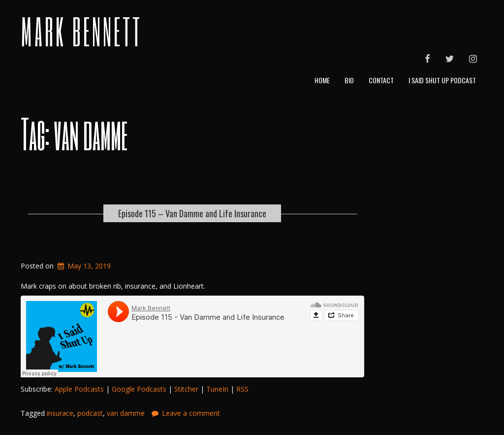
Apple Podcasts (79, 389)
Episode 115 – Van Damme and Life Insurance (192, 213)
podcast (90, 413)
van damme (126, 413)
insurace (60, 413)
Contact (381, 80)
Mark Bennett (81, 31)
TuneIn (217, 389)
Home (322, 80)
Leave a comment (191, 413)
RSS (242, 389)
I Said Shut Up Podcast (442, 80)
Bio (349, 80)
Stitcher (186, 389)
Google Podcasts (139, 389)
